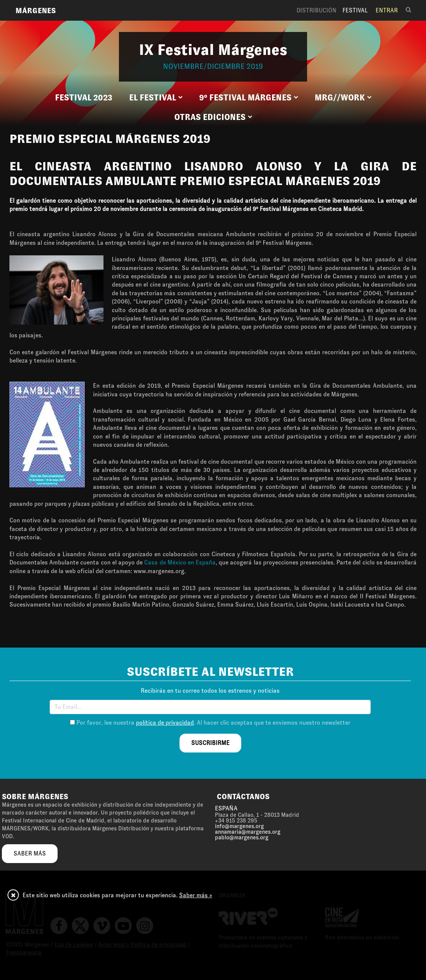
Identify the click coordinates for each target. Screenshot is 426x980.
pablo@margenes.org (242, 837)
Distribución (316, 10)
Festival (355, 10)
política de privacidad (165, 723)
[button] (156, 98)
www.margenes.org (159, 571)
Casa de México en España (180, 562)
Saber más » (196, 895)
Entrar (387, 10)
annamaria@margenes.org (248, 832)
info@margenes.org (239, 826)
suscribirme (210, 743)
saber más (30, 853)
